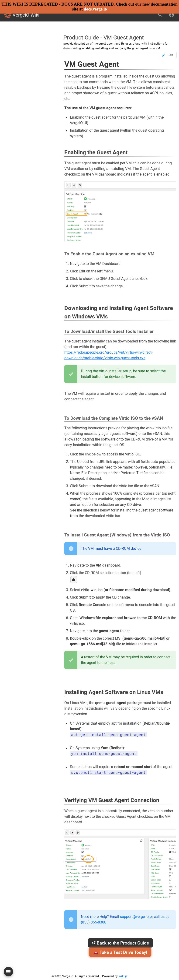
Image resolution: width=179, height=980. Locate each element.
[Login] (172, 15)
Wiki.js (123, 976)
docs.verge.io (95, 9)
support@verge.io (134, 917)
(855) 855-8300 (94, 922)
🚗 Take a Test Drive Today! (120, 952)
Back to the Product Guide (120, 943)
